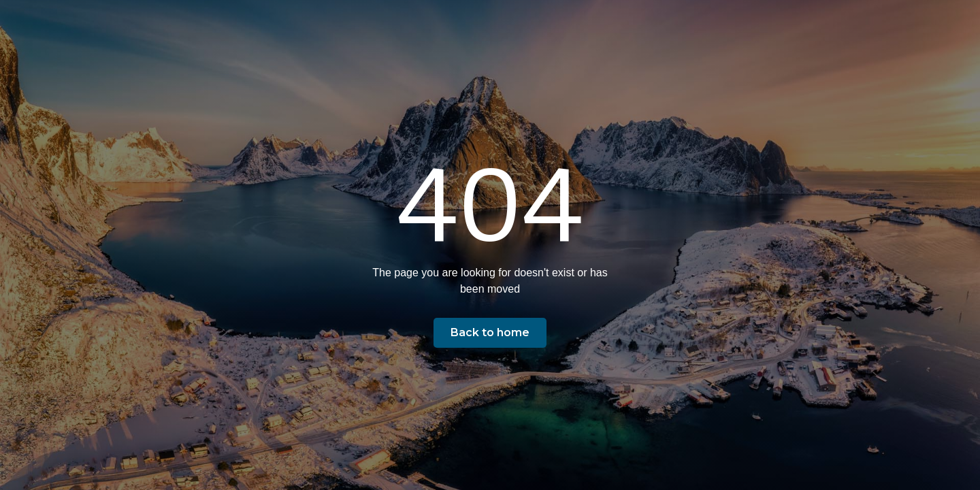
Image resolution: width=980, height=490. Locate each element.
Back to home (490, 332)
